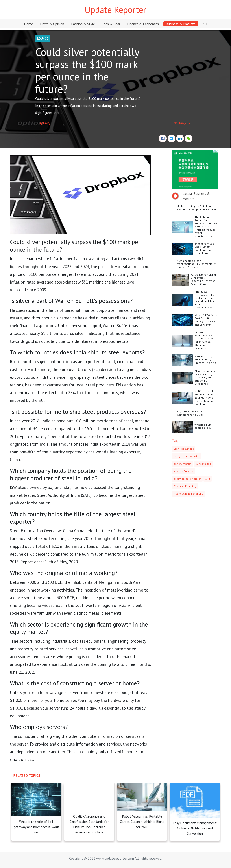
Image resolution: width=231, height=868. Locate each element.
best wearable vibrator (187, 479)
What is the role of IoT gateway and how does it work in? (36, 827)
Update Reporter (115, 10)
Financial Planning (185, 486)
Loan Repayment (184, 449)
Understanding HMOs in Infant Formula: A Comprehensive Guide (197, 208)
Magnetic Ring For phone (188, 494)
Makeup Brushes (183, 471)
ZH (205, 24)
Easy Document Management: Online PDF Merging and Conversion (195, 828)
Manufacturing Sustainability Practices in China (205, 360)
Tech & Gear (111, 24)
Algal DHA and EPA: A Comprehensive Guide (190, 413)
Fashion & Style (83, 24)
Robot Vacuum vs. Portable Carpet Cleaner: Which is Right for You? (142, 822)
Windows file (203, 464)
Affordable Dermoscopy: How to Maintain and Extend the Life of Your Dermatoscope (206, 300)
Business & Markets (181, 24)
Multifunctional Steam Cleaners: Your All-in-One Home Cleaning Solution (205, 398)
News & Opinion (52, 24)
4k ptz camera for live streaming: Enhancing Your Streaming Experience (205, 377)
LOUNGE (43, 39)
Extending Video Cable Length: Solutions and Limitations (204, 248)
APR (208, 479)
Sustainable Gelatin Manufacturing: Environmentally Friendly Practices (196, 264)
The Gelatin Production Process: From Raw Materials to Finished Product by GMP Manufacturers (206, 226)
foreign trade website (186, 456)
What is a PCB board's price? (203, 426)
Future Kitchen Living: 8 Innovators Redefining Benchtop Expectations (204, 279)
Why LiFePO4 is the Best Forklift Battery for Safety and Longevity (206, 320)
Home (29, 24)
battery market (182, 464)
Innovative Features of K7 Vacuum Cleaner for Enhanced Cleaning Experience (205, 340)
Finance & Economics (143, 24)
